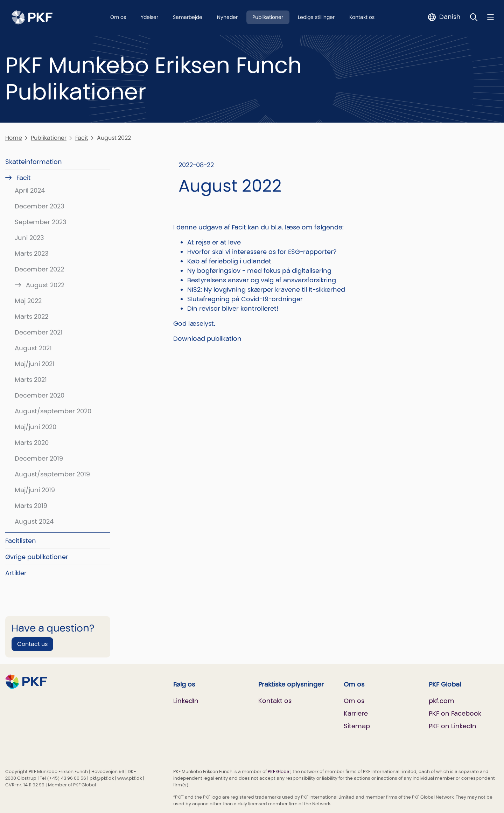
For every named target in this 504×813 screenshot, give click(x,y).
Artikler (16, 573)
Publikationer (268, 17)
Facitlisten (21, 541)
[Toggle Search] (474, 17)
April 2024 (30, 190)
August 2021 (33, 348)
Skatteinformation (34, 162)
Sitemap (357, 726)
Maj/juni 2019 (35, 490)
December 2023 (40, 206)
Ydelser (149, 17)
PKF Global (279, 771)
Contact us (32, 644)
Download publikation (207, 339)
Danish (450, 17)
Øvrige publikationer (37, 557)
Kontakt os (362, 17)
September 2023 (41, 222)
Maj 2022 (28, 301)
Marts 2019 (31, 506)
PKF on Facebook (455, 713)
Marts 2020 (32, 443)
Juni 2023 (29, 238)
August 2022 (44, 285)
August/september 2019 (52, 474)
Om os (118, 17)
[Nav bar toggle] (491, 17)
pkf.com (442, 701)
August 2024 (34, 521)
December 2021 (39, 332)
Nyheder (227, 17)
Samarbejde (188, 17)
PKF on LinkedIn (453, 726)
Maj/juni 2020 (36, 427)
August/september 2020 (53, 411)
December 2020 (40, 395)
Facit (82, 138)
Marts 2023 (32, 253)
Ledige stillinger (316, 17)
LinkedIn (186, 701)
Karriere (356, 713)
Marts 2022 (31, 316)
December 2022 (39, 269)
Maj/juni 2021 (35, 364)
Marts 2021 (31, 380)
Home (14, 138)
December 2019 (39, 458)
